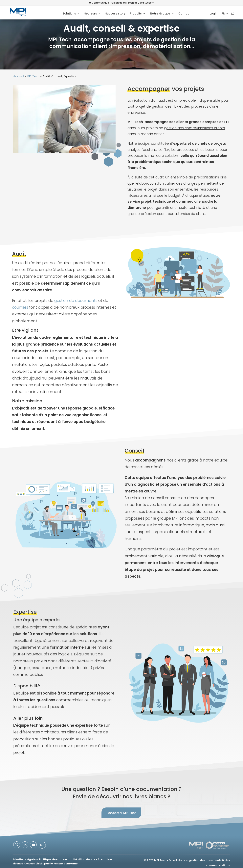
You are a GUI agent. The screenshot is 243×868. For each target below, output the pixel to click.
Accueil (19, 76)
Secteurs (91, 14)
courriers (20, 307)
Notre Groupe (160, 14)
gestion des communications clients (195, 128)
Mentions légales (25, 859)
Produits (136, 14)
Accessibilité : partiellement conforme (51, 864)
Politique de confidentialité (58, 859)
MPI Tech (33, 76)
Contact (184, 14)
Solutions (69, 14)
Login (214, 14)
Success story (115, 14)
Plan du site (87, 859)
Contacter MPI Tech (121, 813)
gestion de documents (76, 301)
